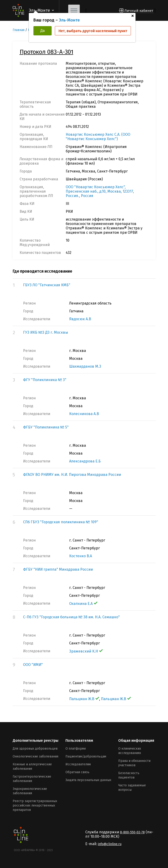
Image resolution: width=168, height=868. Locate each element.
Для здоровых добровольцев (35, 749)
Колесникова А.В (84, 414)
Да (43, 31)
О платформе (76, 749)
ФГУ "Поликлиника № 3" (45, 380)
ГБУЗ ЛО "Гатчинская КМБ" (47, 285)
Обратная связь (77, 772)
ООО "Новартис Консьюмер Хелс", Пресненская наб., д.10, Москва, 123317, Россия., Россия (100, 191)
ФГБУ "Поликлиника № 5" (46, 427)
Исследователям (78, 764)
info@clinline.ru (110, 844)
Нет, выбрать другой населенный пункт (93, 31)
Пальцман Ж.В (84, 699)
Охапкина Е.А (83, 604)
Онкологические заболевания (35, 756)
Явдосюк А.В (80, 319)
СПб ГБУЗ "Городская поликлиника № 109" (61, 522)
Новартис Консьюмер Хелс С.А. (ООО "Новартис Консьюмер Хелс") (98, 137)
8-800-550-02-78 (132, 832)
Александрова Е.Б (85, 461)
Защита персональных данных (88, 780)
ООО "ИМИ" (33, 665)
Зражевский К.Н (86, 651)
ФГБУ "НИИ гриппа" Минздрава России (58, 569)
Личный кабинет (139, 11)
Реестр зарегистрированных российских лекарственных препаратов (35, 805)
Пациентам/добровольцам (86, 756)
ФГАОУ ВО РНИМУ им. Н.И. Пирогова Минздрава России (72, 475)
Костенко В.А (81, 556)
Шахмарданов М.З (85, 366)
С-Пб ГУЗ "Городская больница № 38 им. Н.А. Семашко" (71, 617)
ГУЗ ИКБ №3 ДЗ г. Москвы (46, 332)
